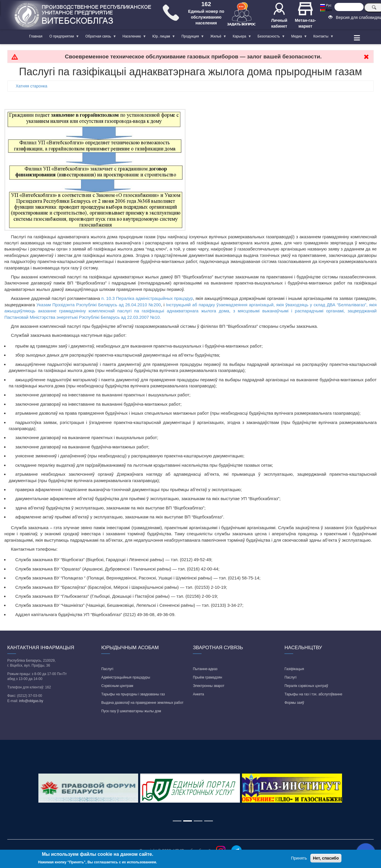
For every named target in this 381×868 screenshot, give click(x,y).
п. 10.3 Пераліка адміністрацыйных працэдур (147, 298)
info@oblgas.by (31, 701)
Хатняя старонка (32, 86)
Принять (299, 858)
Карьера (240, 37)
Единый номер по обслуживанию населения (206, 17)
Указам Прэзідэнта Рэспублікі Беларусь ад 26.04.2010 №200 (99, 305)
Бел (326, 10)
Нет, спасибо (326, 858)
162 (206, 4)
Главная (36, 36)
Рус (326, 5)
